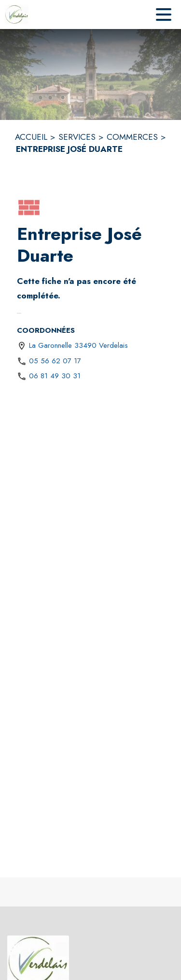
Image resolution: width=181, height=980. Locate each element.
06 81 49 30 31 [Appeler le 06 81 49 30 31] (55, 376)
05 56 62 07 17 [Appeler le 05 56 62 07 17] (55, 361)
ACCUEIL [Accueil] (31, 137)
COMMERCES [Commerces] (132, 137)
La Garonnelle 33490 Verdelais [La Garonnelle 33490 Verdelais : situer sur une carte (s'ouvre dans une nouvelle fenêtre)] (78, 345)
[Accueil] (17, 15)
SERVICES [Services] (77, 137)
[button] (29, 208)
